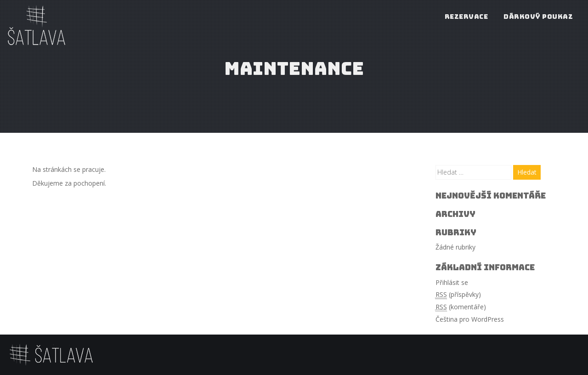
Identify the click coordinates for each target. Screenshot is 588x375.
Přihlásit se (452, 282)
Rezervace (466, 17)
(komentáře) (461, 307)
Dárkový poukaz (538, 17)
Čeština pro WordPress (470, 319)
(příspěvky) (458, 295)
